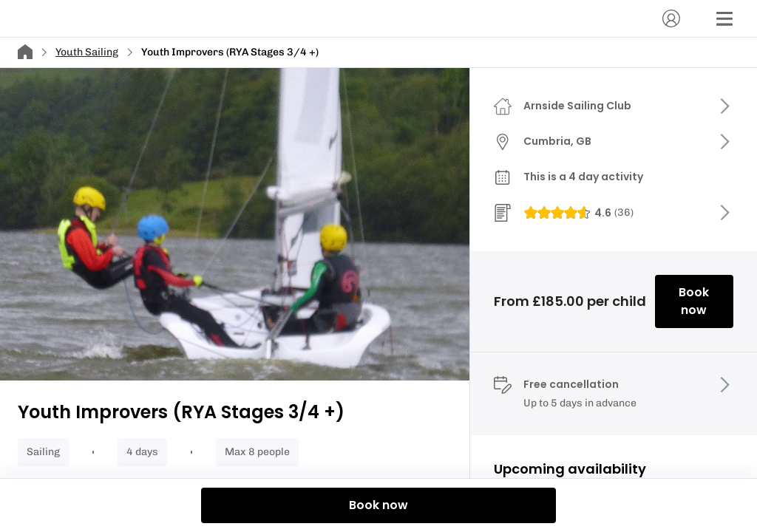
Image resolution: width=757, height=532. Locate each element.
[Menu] (724, 18)
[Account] (671, 18)
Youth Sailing (87, 52)
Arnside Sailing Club (577, 106)
